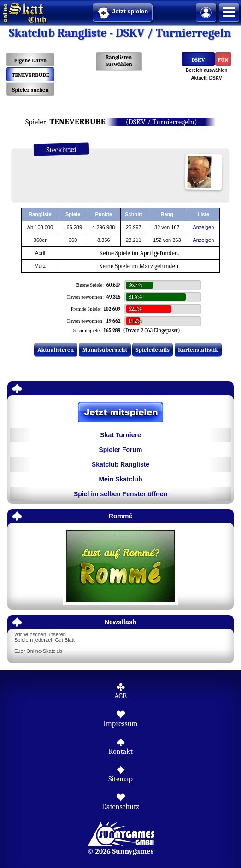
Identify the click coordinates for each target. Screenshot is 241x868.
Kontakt (120, 751)
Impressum (120, 724)
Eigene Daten (30, 60)
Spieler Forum (120, 450)
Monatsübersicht (105, 349)
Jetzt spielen (123, 13)
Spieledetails (153, 349)
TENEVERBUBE (31, 75)
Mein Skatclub (120, 479)
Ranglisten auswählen (119, 61)
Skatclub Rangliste (120, 464)
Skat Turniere (120, 435)
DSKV (198, 60)
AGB (120, 696)
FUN (223, 60)
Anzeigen (203, 227)
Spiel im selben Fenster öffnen (120, 494)
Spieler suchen (30, 90)
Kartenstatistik (198, 349)
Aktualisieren (56, 349)
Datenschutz (120, 807)
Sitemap (120, 779)
